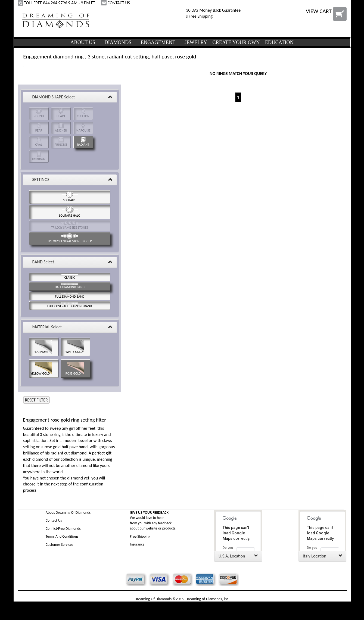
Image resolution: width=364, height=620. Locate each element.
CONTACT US (116, 3)
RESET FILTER (36, 400)
